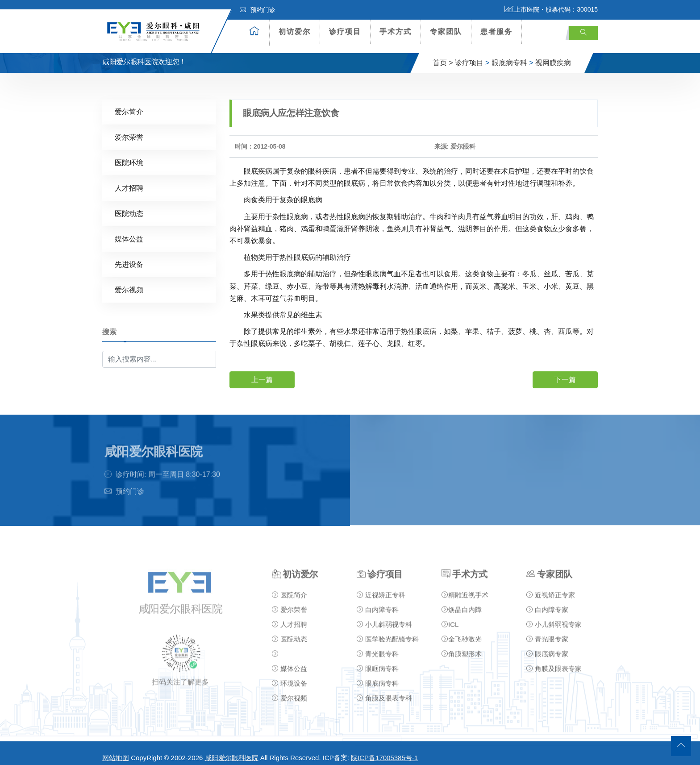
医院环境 (129, 155)
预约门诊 (258, 10)
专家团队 (446, 31)
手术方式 (396, 31)
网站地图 (116, 750)
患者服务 (496, 31)
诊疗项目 (345, 31)
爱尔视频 (129, 282)
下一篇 (565, 372)
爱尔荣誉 (129, 129)
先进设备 (129, 256)
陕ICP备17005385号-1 (384, 750)
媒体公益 (129, 231)
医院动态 (129, 206)
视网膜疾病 (553, 55)
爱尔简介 (129, 104)
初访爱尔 (295, 31)
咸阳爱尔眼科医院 (232, 750)
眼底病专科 (509, 55)
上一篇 (262, 372)
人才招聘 (129, 180)
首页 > (443, 55)
